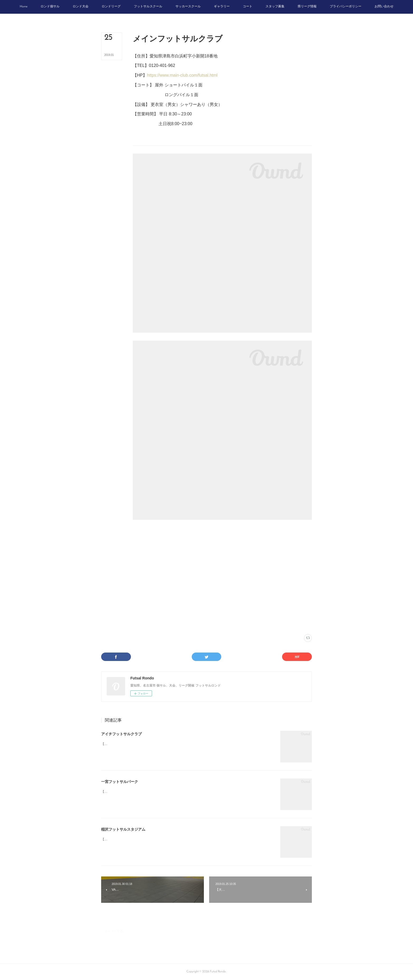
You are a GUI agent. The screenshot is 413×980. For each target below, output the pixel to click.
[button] (24, 7)
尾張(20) (171, 624)
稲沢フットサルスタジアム (123, 829)
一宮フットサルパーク (120, 782)
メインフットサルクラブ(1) (149, 624)
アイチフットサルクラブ (121, 734)
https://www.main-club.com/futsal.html (182, 75)
